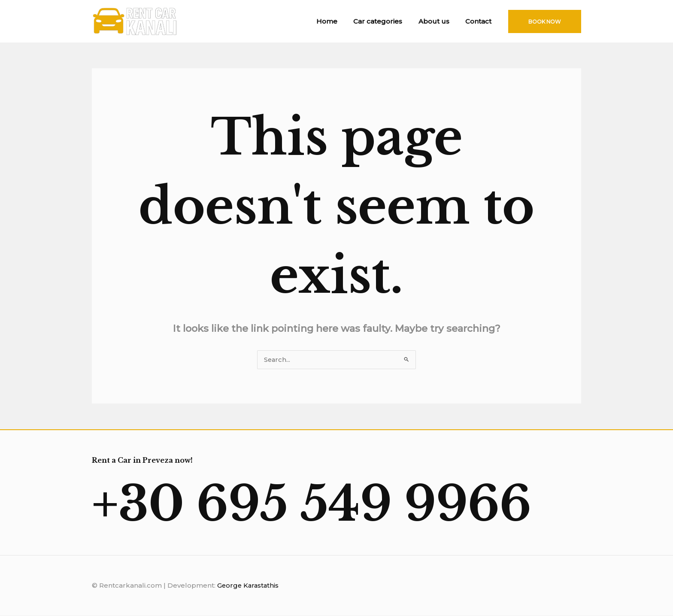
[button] (545, 21)
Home (338, 21)
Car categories (386, 21)
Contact (480, 21)
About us (439, 21)
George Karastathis (249, 586)
